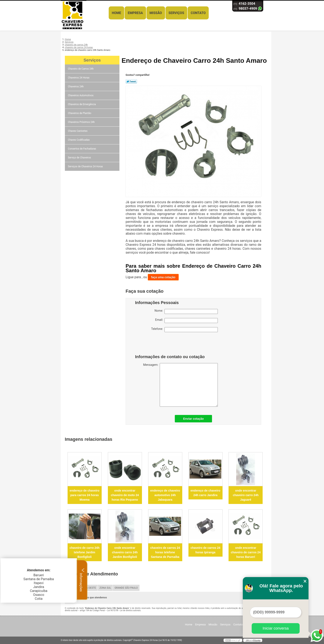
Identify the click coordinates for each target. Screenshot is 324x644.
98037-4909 (248, 9)
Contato (198, 13)
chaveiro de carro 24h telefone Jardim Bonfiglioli (85, 552)
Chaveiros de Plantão (80, 113)
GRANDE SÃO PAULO (126, 588)
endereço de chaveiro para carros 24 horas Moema (85, 495)
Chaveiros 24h (76, 87)
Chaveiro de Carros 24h (81, 69)
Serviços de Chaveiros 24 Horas (86, 166)
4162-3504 (247, 4)
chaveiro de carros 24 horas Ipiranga (205, 550)
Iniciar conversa (276, 628)
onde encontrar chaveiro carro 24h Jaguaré (246, 495)
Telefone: (185, 330)
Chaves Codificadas (79, 140)
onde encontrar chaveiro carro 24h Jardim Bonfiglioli (125, 552)
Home (116, 13)
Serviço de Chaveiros (80, 158)
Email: (186, 321)
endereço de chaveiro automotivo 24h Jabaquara (165, 495)
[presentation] (161, 344)
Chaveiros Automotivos (81, 95)
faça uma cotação (163, 277)
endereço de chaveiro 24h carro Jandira (205, 493)
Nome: (186, 311)
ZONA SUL (105, 588)
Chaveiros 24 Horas (79, 78)
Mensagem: (180, 385)
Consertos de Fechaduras (82, 149)
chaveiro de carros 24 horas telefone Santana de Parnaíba (165, 552)
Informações (82, 580)
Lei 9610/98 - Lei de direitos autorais (124, 610)
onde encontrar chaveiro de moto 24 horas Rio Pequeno (125, 495)
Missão (156, 13)
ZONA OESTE (89, 588)
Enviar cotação (193, 419)
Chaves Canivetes (78, 131)
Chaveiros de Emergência (82, 104)
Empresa (135, 13)
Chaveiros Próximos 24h (82, 122)
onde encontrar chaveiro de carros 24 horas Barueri (246, 552)
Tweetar (131, 81)
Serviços (176, 13)
